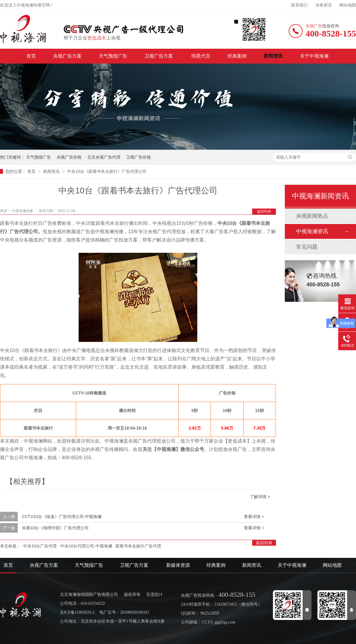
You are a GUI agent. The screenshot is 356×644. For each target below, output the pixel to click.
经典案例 (237, 56)
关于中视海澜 (314, 56)
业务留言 (324, 5)
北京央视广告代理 (104, 157)
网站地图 (348, 5)
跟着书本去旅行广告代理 (138, 546)
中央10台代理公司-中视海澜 (86, 546)
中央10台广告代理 (40, 546)
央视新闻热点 (312, 216)
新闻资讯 (273, 56)
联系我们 (299, 5)
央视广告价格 (69, 157)
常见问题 (307, 247)
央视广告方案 (67, 56)
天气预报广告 (113, 56)
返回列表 (264, 211)
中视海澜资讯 (312, 231)
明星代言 (201, 56)
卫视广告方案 (159, 56)
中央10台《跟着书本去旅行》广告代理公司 (107, 171)
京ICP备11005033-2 (77, 612)
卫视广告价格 (139, 157)
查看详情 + (254, 517)
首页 (31, 56)
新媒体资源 (178, 565)
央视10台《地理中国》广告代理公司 (55, 528)
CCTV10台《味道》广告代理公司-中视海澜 (62, 517)
